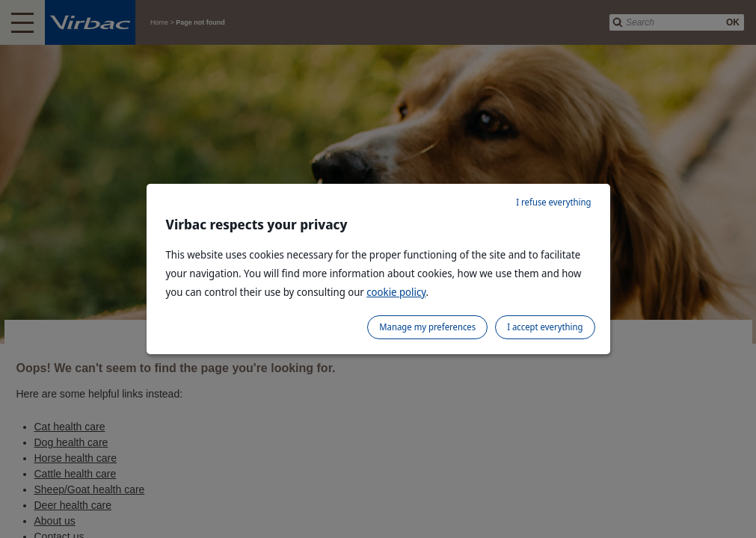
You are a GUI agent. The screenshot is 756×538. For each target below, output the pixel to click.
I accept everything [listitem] (545, 327)
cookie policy (396, 292)
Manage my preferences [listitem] (427, 327)
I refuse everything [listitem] (553, 202)
